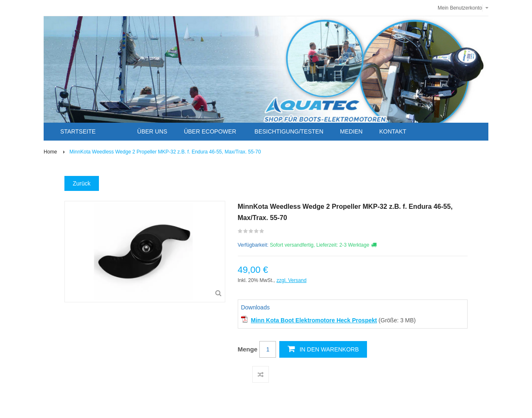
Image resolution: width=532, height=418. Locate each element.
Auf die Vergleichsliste (261, 374)
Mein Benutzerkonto (460, 8)
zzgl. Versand (291, 280)
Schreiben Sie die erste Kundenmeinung (251, 233)
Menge (248, 349)
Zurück (82, 183)
